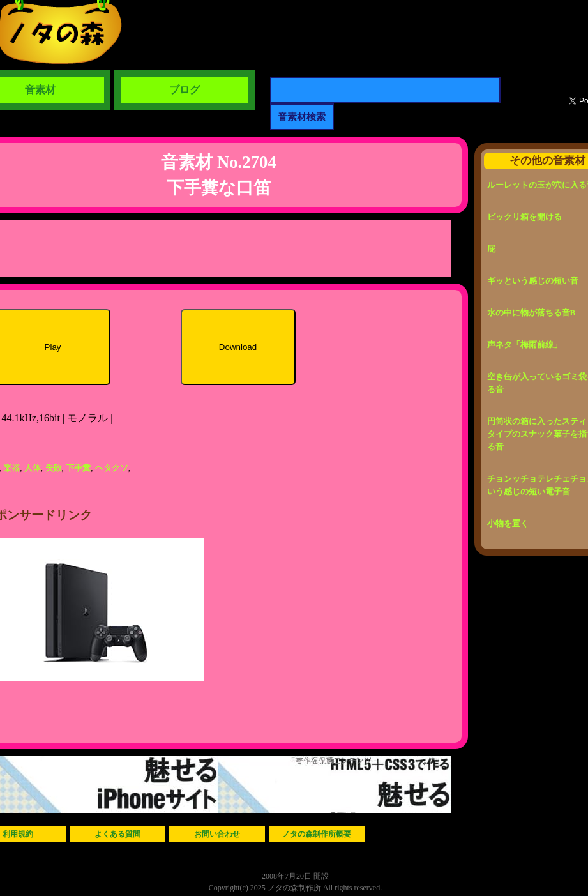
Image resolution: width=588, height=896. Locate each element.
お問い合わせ (217, 834)
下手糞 (78, 468)
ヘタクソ (112, 468)
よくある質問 (117, 834)
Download (238, 347)
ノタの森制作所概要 (317, 834)
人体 (33, 468)
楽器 (11, 468)
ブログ (185, 90)
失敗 (54, 468)
